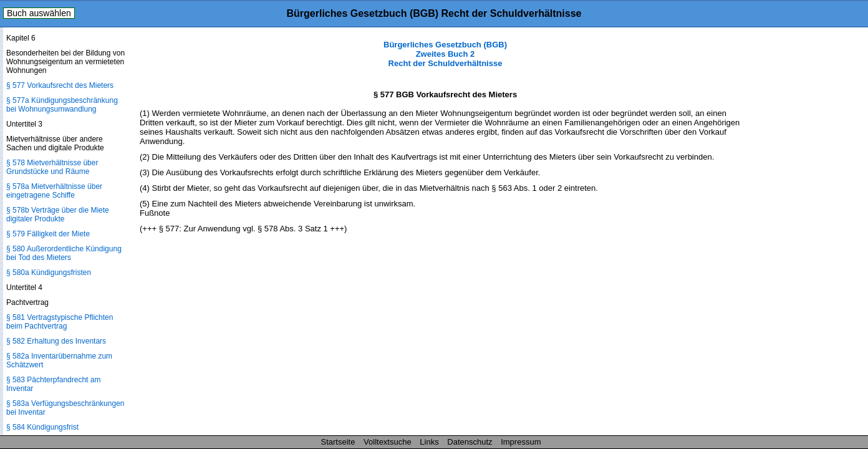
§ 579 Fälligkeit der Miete (48, 234)
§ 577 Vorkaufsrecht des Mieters (60, 85)
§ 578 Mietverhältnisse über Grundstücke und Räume (52, 167)
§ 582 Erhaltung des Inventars (56, 341)
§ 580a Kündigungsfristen (49, 273)
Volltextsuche (388, 442)
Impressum (521, 442)
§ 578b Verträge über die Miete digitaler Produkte (58, 215)
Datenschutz (470, 442)
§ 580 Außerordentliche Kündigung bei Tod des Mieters (64, 253)
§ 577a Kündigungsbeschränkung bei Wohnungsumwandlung (62, 105)
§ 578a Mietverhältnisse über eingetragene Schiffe (54, 191)
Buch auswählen (39, 13)
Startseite (338, 442)
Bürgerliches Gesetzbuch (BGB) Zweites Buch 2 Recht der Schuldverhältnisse (445, 54)
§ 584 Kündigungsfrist (42, 427)
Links (429, 442)
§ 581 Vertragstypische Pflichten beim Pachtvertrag (60, 322)
